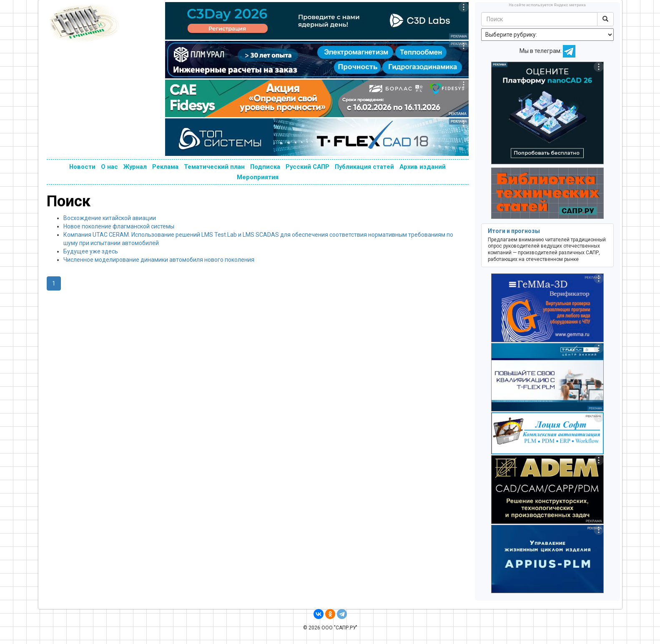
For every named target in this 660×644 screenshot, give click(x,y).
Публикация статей (364, 167)
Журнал (135, 167)
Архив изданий (423, 167)
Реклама (165, 167)
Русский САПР (307, 167)
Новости (82, 167)
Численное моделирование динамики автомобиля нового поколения (159, 260)
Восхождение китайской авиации (110, 218)
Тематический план (214, 167)
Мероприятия (258, 177)
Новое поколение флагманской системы (119, 226)
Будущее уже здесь (91, 251)
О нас (109, 167)
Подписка (265, 167)
